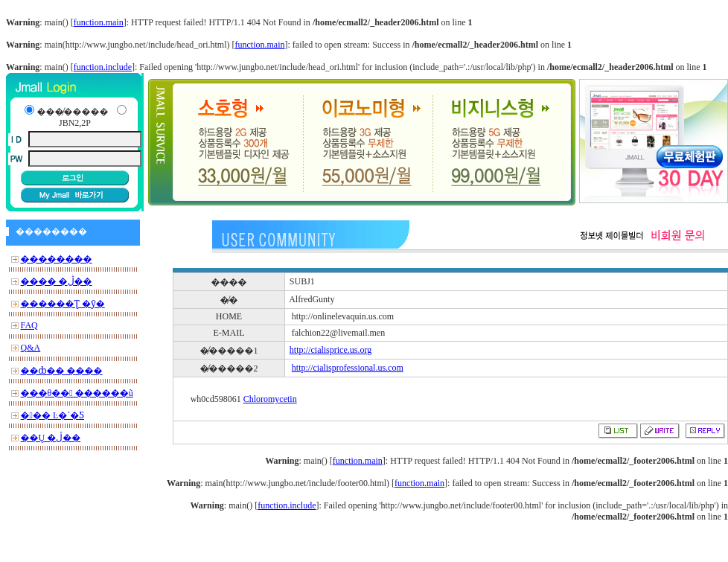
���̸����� (72, 112)
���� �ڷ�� (57, 281)
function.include (103, 67)
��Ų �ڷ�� (51, 438)
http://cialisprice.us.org (331, 350)
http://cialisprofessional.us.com (348, 368)
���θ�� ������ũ (77, 393)
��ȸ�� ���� (62, 371)
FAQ (29, 325)
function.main (99, 22)
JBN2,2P (75, 123)
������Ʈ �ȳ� (63, 304)
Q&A (31, 348)
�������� (57, 259)
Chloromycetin (270, 399)
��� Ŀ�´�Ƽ (52, 415)
